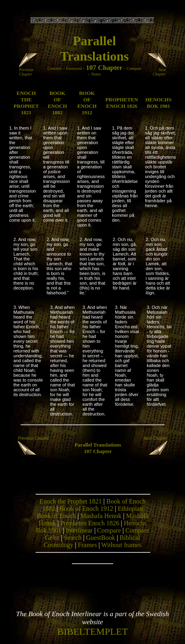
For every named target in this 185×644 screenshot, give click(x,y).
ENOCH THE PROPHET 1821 (26, 103)
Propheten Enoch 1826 (90, 523)
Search (73, 538)
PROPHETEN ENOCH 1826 (122, 103)
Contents (55, 68)
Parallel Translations (98, 445)
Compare (134, 68)
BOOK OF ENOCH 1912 (87, 103)
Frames (87, 545)
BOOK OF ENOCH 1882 (57, 103)
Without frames (121, 545)
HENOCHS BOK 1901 (159, 103)
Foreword (74, 68)
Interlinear (79, 530)
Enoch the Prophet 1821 (71, 501)
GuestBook (101, 538)
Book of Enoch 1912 (86, 509)
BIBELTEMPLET (92, 631)
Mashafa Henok (101, 516)
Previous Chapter (29, 70)
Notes (96, 74)
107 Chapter (104, 68)
